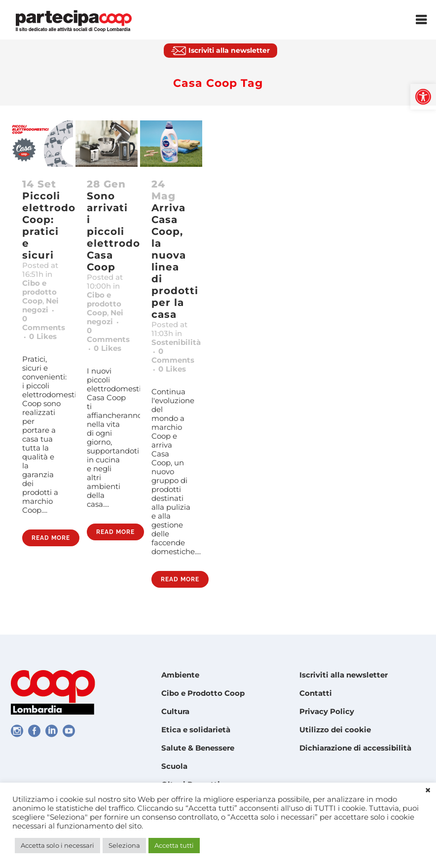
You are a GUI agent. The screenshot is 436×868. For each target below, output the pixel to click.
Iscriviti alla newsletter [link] (344, 675)
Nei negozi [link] (40, 305)
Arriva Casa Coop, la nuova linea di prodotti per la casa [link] (175, 261)
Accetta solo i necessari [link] (57, 845)
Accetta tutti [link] (174, 845)
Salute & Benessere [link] (198, 748)
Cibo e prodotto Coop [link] (39, 292)
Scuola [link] (174, 766)
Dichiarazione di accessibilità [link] (355, 748)
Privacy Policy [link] (327, 711)
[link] (423, 97)
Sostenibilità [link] (176, 342)
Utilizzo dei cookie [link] (335, 730)
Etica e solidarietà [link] (196, 730)
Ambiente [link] (180, 675)
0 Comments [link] (44, 323)
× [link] (428, 791)
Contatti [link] (316, 693)
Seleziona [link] (124, 845)
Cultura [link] (175, 711)
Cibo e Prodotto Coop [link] (203, 693)
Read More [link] (51, 538)
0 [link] (43, 337)
